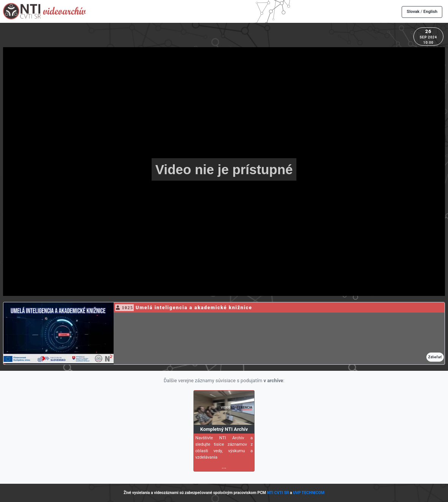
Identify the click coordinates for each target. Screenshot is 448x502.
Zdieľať (435, 357)
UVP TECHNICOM (309, 493)
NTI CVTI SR (278, 493)
